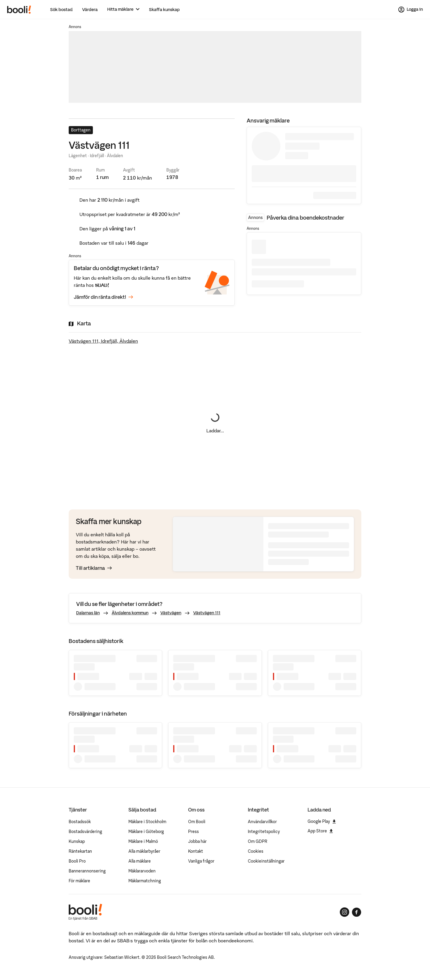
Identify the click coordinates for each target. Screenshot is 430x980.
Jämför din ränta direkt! (103, 297)
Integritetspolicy (264, 832)
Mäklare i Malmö (143, 841)
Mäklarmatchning (145, 881)
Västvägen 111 (207, 613)
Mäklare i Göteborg (146, 832)
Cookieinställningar (266, 861)
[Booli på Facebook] (357, 912)
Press (193, 832)
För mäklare (79, 881)
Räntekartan (80, 851)
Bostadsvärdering (85, 832)
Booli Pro (77, 861)
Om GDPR (258, 841)
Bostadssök (80, 822)
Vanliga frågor (201, 861)
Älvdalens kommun (130, 613)
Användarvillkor (262, 822)
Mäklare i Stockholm (147, 822)
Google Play (322, 821)
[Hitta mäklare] (123, 9)
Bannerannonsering (87, 871)
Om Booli (197, 822)
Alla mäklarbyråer (144, 851)
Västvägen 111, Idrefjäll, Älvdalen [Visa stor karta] (103, 341)
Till (94, 568)
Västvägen (171, 613)
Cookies (256, 851)
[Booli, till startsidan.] (19, 10)
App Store (320, 831)
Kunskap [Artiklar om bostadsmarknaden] (77, 841)
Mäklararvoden (142, 871)
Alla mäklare (140, 861)
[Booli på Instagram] (345, 912)
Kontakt (196, 851)
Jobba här (197, 841)
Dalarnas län (88, 613)
